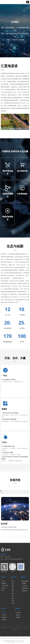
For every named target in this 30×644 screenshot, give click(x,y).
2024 (28, 491)
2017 (7, 491)
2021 (19, 491)
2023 (25, 491)
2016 (4, 491)
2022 (22, 491)
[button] (28, 2)
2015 (1, 491)
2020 (16, 491)
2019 (13, 491)
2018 (10, 491)
